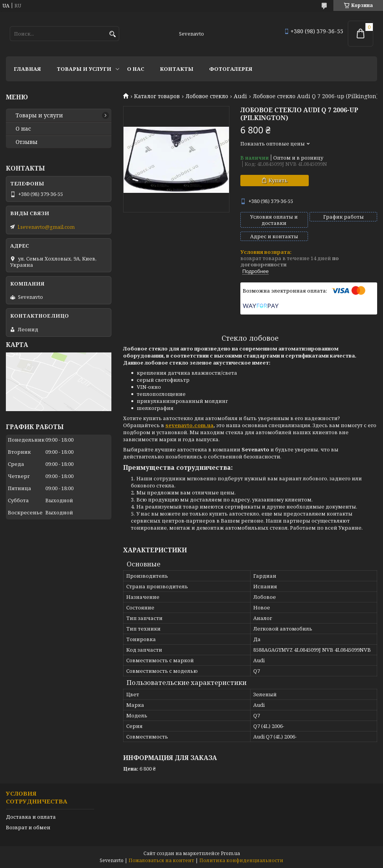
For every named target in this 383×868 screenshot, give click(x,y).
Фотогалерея (231, 69)
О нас (136, 69)
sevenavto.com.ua (189, 425)
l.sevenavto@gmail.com (46, 227)
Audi (240, 96)
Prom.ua (230, 853)
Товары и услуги (84, 69)
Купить (278, 180)
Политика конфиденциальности (241, 860)
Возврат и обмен (28, 827)
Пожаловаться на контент (161, 860)
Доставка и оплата (31, 817)
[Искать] (112, 34)
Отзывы (27, 142)
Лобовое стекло (207, 96)
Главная (27, 69)
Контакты (177, 69)
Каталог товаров (157, 96)
